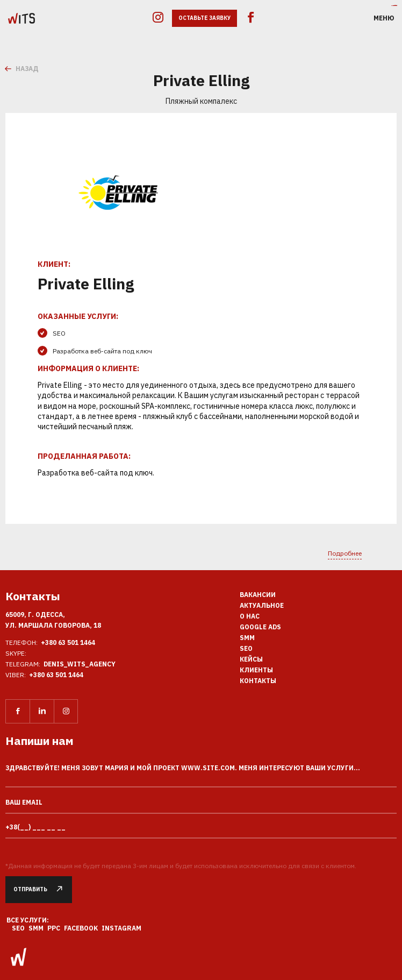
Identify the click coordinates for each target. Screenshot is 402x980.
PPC (54, 928)
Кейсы (251, 659)
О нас (250, 616)
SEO (246, 648)
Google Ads (260, 627)
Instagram (121, 928)
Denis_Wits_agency (80, 664)
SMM (247, 638)
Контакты (258, 681)
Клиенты (256, 670)
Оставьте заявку (204, 18)
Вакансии (258, 595)
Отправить (43, 889)
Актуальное (262, 605)
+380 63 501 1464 (68, 642)
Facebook (81, 928)
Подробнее (345, 553)
